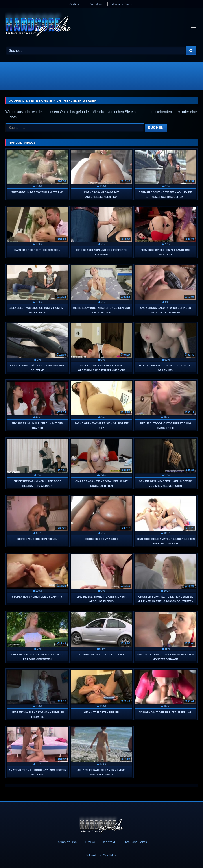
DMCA (90, 842)
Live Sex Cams (135, 842)
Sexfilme (75, 4)
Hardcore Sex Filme (103, 855)
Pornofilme (96, 4)
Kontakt (109, 842)
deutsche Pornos (123, 4)
